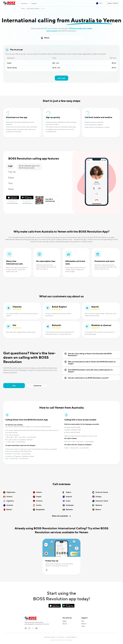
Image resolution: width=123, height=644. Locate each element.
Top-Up (65, 624)
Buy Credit (61, 78)
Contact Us (37, 386)
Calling (64, 621)
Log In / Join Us (113, 3)
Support (34, 4)
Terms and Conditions (50, 637)
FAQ (14, 386)
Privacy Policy (60, 637)
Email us (84, 624)
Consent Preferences (71, 637)
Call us (83, 626)
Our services (67, 618)
